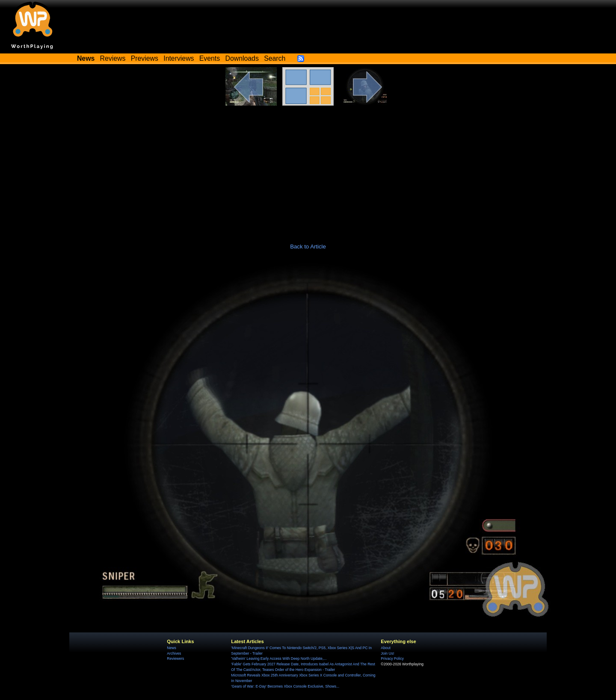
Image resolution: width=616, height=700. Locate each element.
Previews (145, 58)
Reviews (113, 58)
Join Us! (387, 653)
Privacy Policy (392, 659)
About (385, 648)
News (171, 648)
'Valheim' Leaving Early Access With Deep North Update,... (279, 659)
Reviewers (175, 659)
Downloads (242, 58)
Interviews (179, 58)
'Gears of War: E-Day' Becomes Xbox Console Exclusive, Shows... (285, 686)
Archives (174, 653)
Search (275, 58)
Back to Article (308, 247)
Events (210, 58)
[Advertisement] (308, 170)
